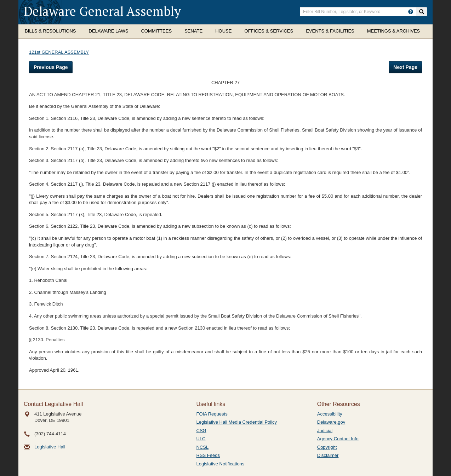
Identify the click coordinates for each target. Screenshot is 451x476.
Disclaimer (328, 455)
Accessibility (330, 414)
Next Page (405, 67)
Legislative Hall (50, 447)
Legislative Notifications (221, 464)
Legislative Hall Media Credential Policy (237, 422)
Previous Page (51, 67)
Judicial (325, 431)
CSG (201, 431)
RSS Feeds (208, 455)
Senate (193, 31)
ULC (201, 439)
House (223, 31)
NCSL (203, 447)
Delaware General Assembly (102, 11)
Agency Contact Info (338, 439)
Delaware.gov (331, 422)
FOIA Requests (212, 414)
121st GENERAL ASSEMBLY (59, 52)
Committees (156, 31)
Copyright (327, 447)
